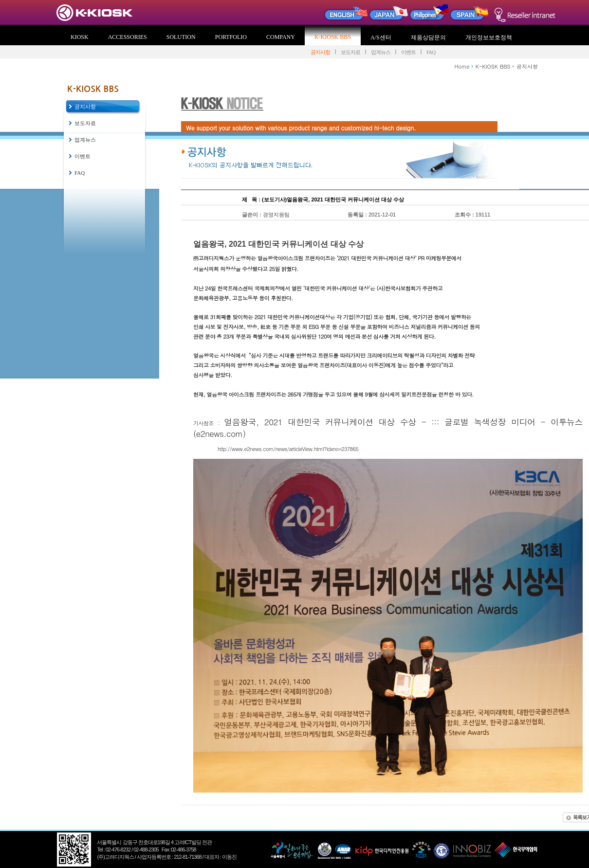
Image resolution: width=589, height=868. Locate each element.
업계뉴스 (381, 52)
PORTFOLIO (231, 37)
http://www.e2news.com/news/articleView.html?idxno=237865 (288, 449)
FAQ (431, 52)
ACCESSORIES (128, 37)
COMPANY (281, 37)
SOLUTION (181, 37)
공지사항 (320, 52)
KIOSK (80, 37)
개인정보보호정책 (489, 37)
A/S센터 (381, 37)
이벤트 (408, 52)
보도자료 (350, 52)
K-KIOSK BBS (333, 37)
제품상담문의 (428, 37)
